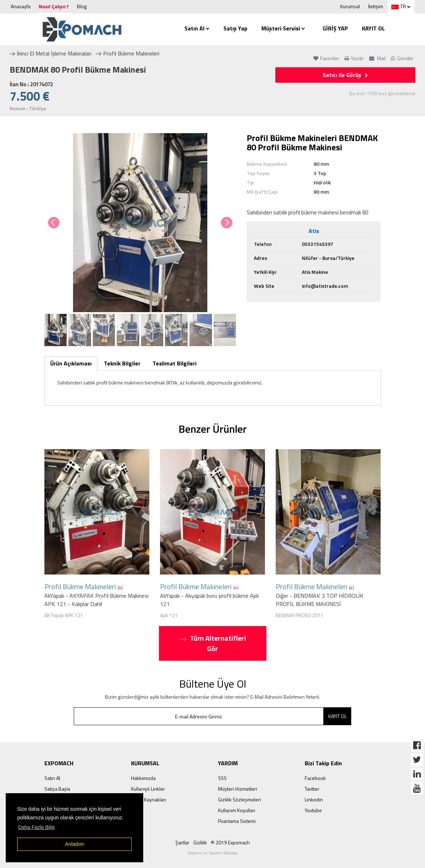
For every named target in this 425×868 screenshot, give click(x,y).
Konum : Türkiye (28, 108)
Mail (377, 58)
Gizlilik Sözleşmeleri (240, 799)
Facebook (315, 778)
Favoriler (326, 58)
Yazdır (354, 58)
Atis (314, 231)
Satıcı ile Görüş (345, 75)
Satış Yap (235, 28)
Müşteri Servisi (283, 28)
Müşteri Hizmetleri (238, 789)
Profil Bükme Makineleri (128, 53)
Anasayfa (21, 6)
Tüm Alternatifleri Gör (213, 643)
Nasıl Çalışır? (54, 6)
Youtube (313, 810)
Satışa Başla (57, 789)
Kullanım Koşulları (237, 810)
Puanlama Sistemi (237, 821)
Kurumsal (350, 6)
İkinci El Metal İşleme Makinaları (50, 53)
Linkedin (314, 799)
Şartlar (182, 842)
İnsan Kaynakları (149, 799)
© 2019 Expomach (230, 842)
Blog (82, 6)
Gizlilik (200, 842)
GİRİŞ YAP (335, 28)
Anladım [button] (75, 844)
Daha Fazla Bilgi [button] (37, 827)
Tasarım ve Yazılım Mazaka (212, 853)
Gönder (402, 58)
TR (399, 6)
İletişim (376, 6)
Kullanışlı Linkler (148, 789)
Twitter (312, 789)
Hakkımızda (143, 778)
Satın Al (197, 28)
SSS (222, 778)
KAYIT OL (373, 28)
